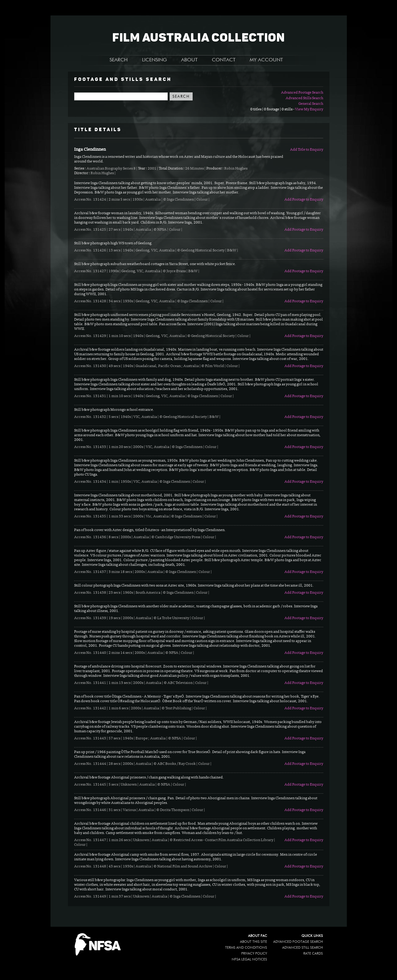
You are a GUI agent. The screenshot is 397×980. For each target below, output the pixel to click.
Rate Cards (313, 953)
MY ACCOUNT (266, 60)
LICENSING (154, 60)
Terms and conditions (246, 948)
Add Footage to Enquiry (304, 200)
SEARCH (119, 60)
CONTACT (224, 60)
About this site (254, 942)
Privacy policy (254, 953)
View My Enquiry (309, 109)
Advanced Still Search (303, 948)
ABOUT (189, 60)
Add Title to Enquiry (307, 150)
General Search (311, 104)
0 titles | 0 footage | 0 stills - (273, 109)
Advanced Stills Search (304, 98)
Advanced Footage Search (302, 93)
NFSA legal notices (249, 959)
